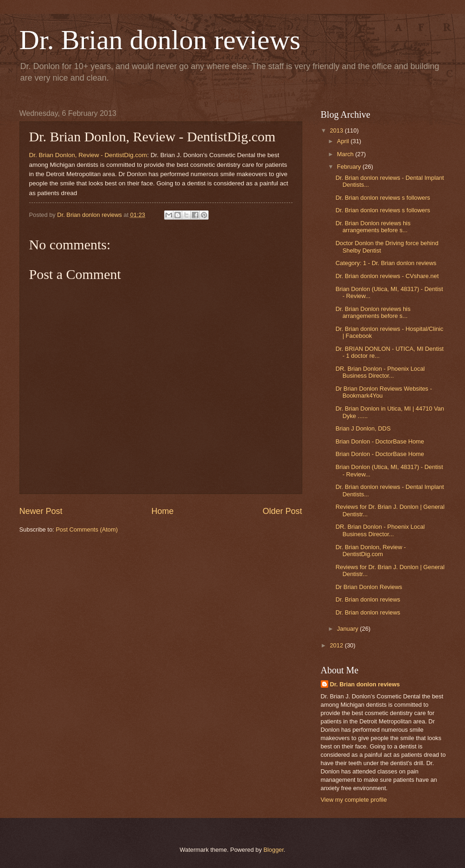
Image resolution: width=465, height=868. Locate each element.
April (344, 141)
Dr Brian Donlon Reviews (369, 587)
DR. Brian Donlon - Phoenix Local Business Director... (380, 372)
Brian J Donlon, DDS (363, 428)
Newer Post (41, 511)
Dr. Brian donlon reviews (160, 40)
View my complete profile (354, 800)
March (346, 154)
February (350, 167)
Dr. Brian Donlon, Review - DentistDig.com (88, 155)
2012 (337, 645)
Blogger (274, 850)
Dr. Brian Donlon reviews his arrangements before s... (373, 227)
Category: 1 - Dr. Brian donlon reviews (386, 263)
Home (162, 511)
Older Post (282, 511)
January (348, 629)
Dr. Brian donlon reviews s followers (383, 198)
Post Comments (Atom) (87, 529)
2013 (337, 130)
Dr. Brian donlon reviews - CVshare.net (387, 276)
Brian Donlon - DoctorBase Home (380, 441)
